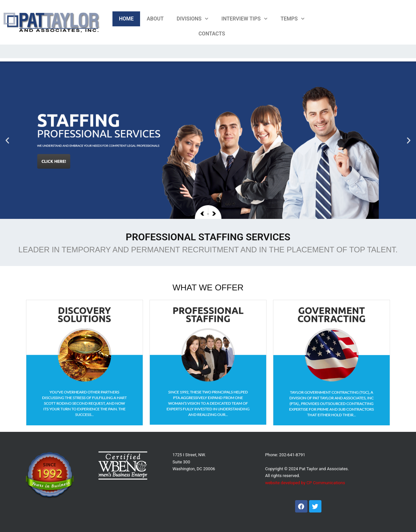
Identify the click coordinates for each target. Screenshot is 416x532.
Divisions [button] (193, 19)
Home (126, 19)
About (155, 19)
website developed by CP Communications (305, 483)
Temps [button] (292, 19)
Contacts (212, 34)
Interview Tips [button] (244, 19)
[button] (7, 140)
